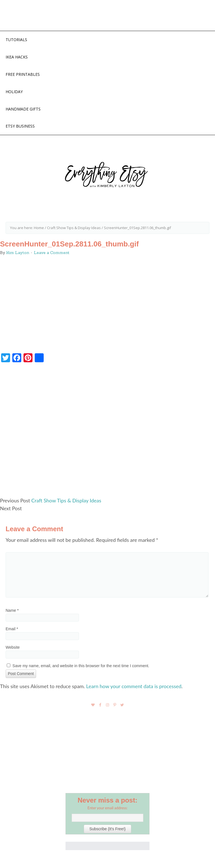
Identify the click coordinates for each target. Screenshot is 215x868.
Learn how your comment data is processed (134, 686)
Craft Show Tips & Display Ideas (66, 500)
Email (12, 629)
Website (13, 647)
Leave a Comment (52, 253)
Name (12, 610)
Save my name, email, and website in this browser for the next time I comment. (81, 666)
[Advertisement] (107, 432)
